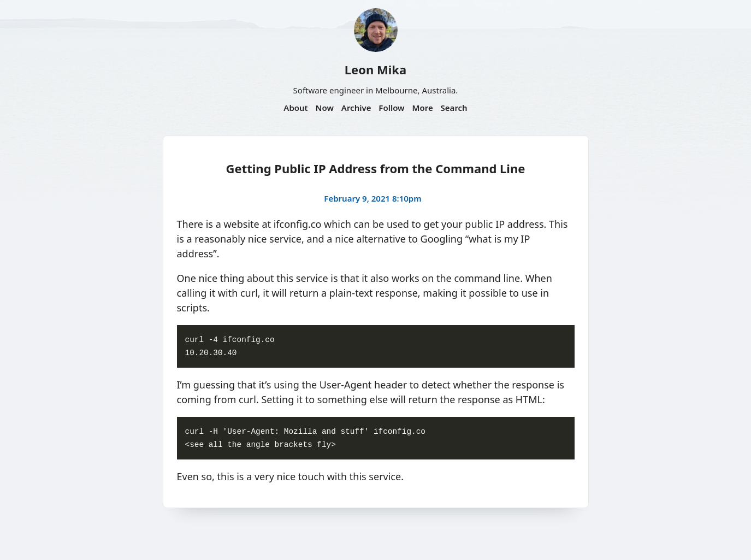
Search (454, 108)
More (422, 108)
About (295, 108)
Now (325, 108)
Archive (356, 108)
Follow (391, 108)
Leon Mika (375, 69)
